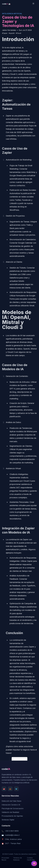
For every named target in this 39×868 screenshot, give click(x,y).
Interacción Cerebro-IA (11, 805)
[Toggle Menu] (35, 4)
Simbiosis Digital (8, 820)
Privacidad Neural (5, 859)
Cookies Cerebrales (31, 859)
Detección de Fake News (11, 801)
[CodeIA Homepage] (6, 4)
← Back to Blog (20, 759)
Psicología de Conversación (13, 808)
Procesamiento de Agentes (12, 816)
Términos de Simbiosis (18, 859)
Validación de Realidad (10, 812)
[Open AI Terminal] (34, 863)
